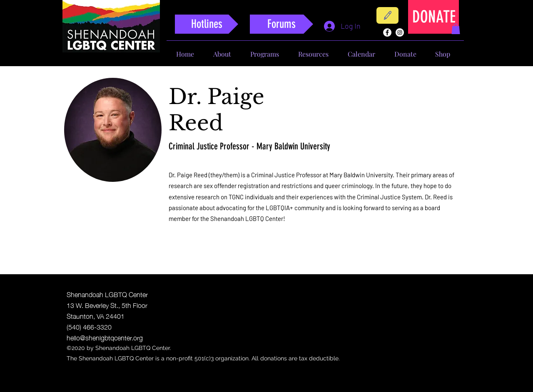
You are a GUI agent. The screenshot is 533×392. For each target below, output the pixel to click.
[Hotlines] (207, 24)
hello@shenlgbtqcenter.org (105, 337)
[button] (456, 29)
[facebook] (387, 32)
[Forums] (281, 24)
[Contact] (387, 15)
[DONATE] (434, 17)
